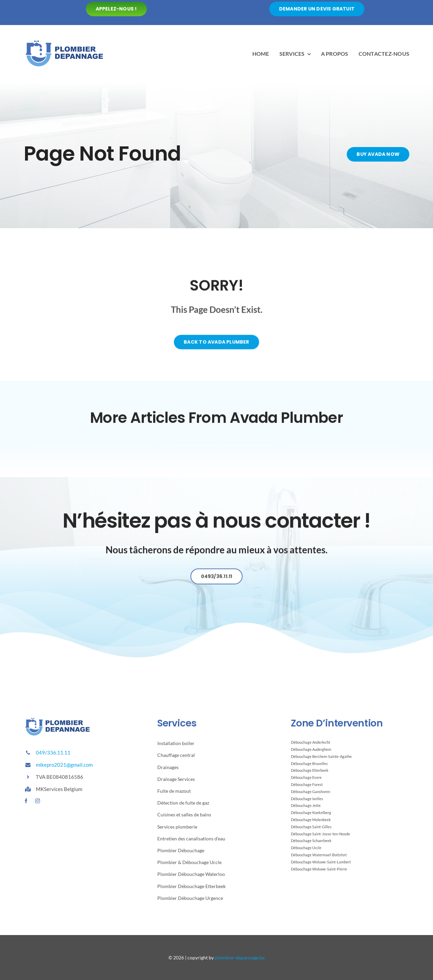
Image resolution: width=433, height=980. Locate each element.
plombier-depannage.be (240, 958)
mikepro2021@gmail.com (64, 765)
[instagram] (38, 801)
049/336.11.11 (53, 752)
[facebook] (26, 801)
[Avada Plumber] (64, 41)
